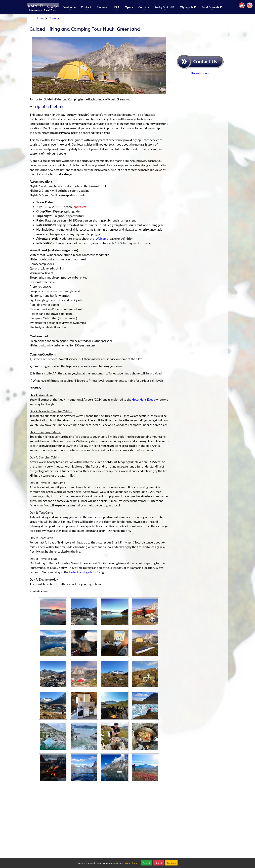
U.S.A (116, 10)
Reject (159, 863)
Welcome (70, 10)
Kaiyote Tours (200, 73)
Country (144, 10)
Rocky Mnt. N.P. (164, 10)
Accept (146, 863)
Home (39, 18)
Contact (86, 10)
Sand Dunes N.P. (212, 10)
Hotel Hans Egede (143, 399)
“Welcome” (102, 238)
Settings (171, 863)
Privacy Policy (131, 863)
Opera (129, 10)
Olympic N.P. (188, 10)
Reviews (102, 7)
